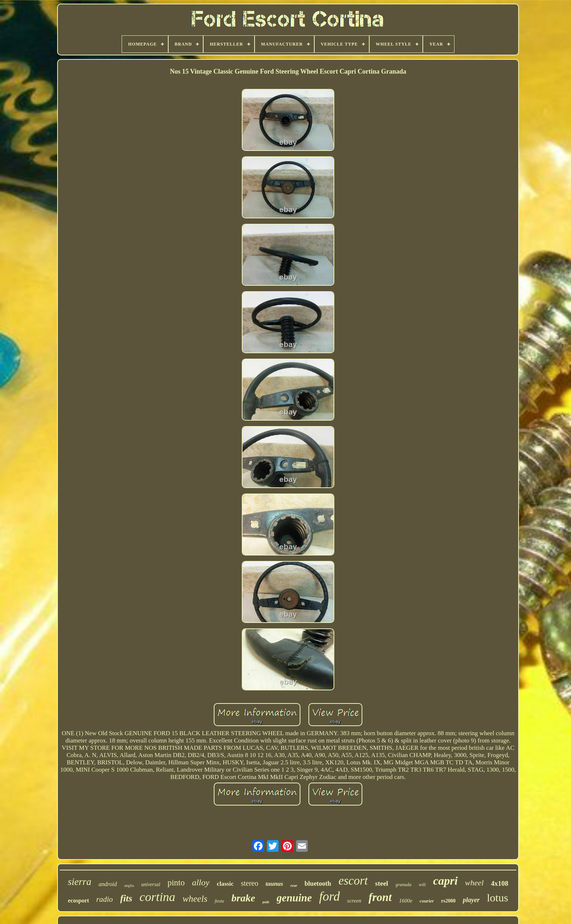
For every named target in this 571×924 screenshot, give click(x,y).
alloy (201, 882)
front (380, 897)
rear (294, 885)
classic (225, 884)
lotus (497, 898)
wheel (474, 883)
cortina (157, 897)
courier (427, 901)
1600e (406, 901)
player (471, 900)
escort (353, 881)
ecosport (79, 900)
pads (266, 902)
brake (243, 898)
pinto (176, 883)
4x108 (500, 883)
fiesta (219, 901)
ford (329, 896)
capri (445, 881)
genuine (294, 898)
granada (403, 884)
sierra (80, 882)
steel (382, 883)
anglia (129, 885)
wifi (422, 885)
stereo (249, 883)
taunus (274, 884)
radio (105, 899)
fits (126, 898)
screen (354, 901)
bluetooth (318, 884)
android (108, 884)
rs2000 (448, 901)
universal (151, 884)
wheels (195, 899)
